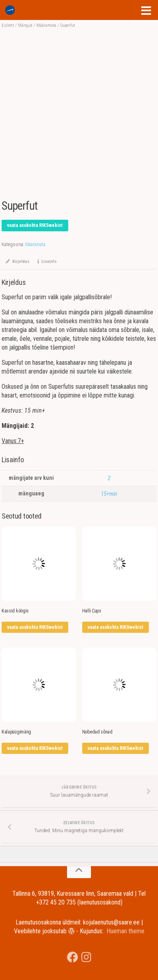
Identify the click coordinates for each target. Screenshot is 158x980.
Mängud (25, 25)
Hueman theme (125, 931)
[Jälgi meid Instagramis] (86, 957)
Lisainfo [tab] (47, 261)
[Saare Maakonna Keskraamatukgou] (73, 957)
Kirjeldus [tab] (18, 261)
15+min (109, 494)
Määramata (46, 25)
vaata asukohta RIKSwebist (35, 225)
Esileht (8, 25)
